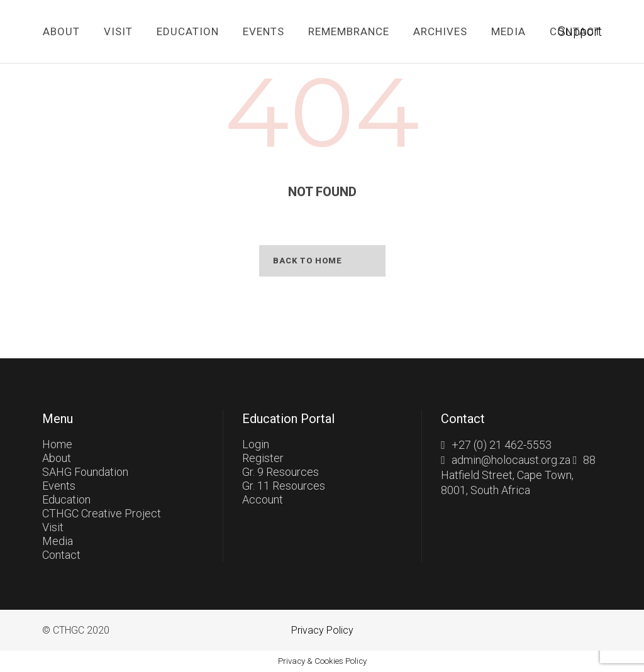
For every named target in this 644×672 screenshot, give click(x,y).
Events (59, 486)
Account (263, 499)
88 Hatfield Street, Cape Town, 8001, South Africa (518, 475)
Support (580, 31)
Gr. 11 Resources (284, 486)
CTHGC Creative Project (102, 513)
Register (263, 458)
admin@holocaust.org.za (511, 460)
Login (256, 444)
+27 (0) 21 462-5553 (502, 445)
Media (58, 541)
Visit (53, 527)
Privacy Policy (322, 630)
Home (57, 444)
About (57, 458)
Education (66, 499)
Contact (61, 555)
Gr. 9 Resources (280, 472)
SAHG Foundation (85, 472)
